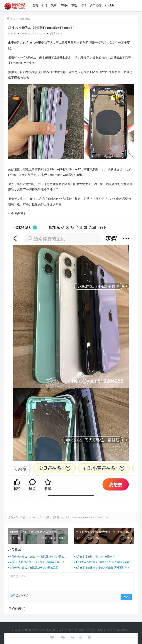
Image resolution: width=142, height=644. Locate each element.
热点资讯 (25, 19)
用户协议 (91, 630)
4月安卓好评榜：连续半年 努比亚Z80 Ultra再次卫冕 (38, 557)
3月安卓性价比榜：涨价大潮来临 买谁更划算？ (103, 568)
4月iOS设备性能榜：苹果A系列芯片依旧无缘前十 (104, 562)
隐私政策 (80, 630)
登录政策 (102, 630)
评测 (64, 5)
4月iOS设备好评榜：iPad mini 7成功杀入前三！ (37, 562)
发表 (126, 597)
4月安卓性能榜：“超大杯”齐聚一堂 (95, 557)
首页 (11, 19)
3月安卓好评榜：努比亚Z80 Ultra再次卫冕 (34, 568)
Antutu (12, 34)
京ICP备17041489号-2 (119, 630)
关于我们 (69, 630)
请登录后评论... (71, 582)
